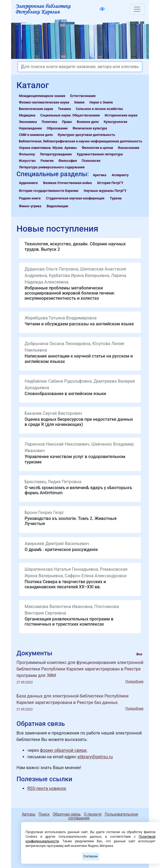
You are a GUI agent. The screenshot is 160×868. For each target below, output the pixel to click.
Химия (79, 102)
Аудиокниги (28, 183)
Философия (68, 161)
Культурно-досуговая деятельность (86, 135)
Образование (57, 128)
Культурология (116, 122)
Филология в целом (97, 148)
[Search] (80, 67)
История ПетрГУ (110, 183)
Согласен (91, 856)
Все (139, 654)
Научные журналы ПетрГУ (105, 191)
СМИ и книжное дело (36, 135)
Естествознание (83, 96)
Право (67, 122)
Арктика (100, 175)
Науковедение (30, 128)
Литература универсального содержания (52, 167)
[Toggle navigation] (137, 9)
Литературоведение (56, 154)
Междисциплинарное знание (42, 96)
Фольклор (27, 154)
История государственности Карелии (49, 191)
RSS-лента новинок (47, 788)
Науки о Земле (101, 102)
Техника (64, 109)
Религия (47, 161)
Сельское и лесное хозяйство (99, 109)
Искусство (27, 161)
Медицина (27, 115)
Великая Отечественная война (67, 183)
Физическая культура (90, 128)
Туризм (116, 198)
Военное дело (88, 122)
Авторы (29, 814)
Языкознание (129, 148)
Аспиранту (120, 175)
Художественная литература (100, 154)
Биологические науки (36, 109)
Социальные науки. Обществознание (70, 115)
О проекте (93, 814)
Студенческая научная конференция (75, 198)
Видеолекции (57, 206)
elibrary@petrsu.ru (95, 757)
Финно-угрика (30, 206)
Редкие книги (30, 198)
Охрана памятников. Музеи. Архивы (48, 148)
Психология (91, 161)
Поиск (44, 814)
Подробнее (134, 681)
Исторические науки (121, 115)
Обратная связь (67, 814)
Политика (49, 122)
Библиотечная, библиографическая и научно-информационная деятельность (81, 141)
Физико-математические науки (44, 102)
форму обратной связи (63, 750)
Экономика (28, 122)
